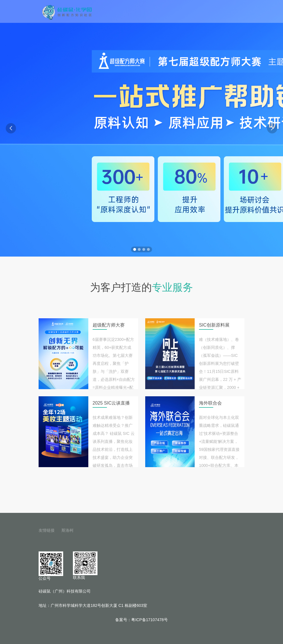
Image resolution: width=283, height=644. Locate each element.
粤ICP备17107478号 (150, 620)
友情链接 (47, 530)
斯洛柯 (67, 530)
